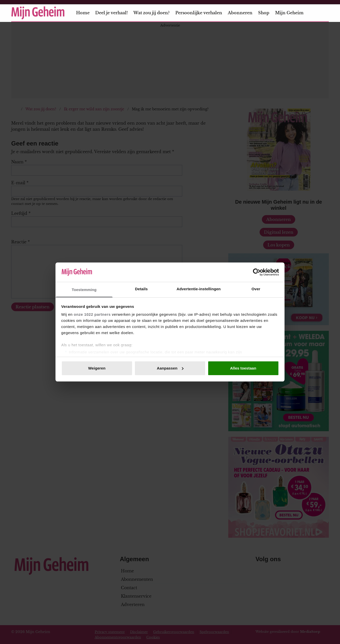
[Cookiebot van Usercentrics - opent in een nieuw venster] (257, 272)
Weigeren (97, 368)
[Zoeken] (325, 13)
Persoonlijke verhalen (199, 13)
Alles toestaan (243, 368)
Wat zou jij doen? (151, 13)
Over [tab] (256, 289)
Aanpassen (170, 368)
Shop (264, 13)
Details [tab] (141, 289)
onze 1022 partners (92, 314)
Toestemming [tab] (84, 290)
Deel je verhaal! (111, 13)
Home (83, 13)
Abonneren (240, 13)
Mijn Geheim (292, 13)
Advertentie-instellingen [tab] (199, 289)
